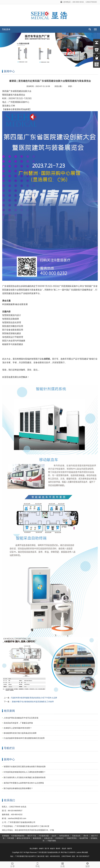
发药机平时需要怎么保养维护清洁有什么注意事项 (24, 783)
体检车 (41, 849)
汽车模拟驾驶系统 (18, 836)
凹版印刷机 (52, 841)
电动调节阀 (84, 838)
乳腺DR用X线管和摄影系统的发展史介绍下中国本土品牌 (34, 698)
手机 (37, 865)
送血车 (54, 836)
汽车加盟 (11, 838)
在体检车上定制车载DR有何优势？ (18, 728)
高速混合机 (76, 836)
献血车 (53, 849)
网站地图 (85, 852)
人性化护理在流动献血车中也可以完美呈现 (21, 718)
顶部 (87, 865)
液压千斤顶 (32, 836)
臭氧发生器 (48, 838)
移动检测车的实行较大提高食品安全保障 (20, 733)
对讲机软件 (60, 838)
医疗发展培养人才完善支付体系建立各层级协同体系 (25, 777)
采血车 (64, 849)
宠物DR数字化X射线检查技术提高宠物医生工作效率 (32, 702)
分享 (12, 865)
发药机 (47, 359)
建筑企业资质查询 (23, 838)
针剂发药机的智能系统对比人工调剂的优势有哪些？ (25, 772)
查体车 (58, 849)
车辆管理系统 (72, 838)
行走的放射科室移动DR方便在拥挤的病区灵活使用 (24, 738)
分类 (63, 865)
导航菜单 (6, 29)
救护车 (70, 849)
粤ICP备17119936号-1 (69, 852)
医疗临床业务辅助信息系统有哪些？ (18, 788)
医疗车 (47, 849)
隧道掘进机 (37, 838)
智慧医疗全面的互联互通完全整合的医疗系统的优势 (25, 767)
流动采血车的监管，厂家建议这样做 (18, 723)
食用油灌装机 (64, 836)
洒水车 (86, 836)
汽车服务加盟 (44, 836)
